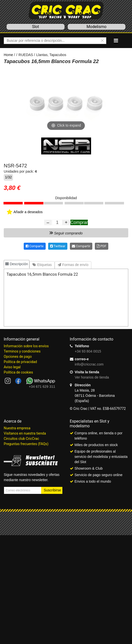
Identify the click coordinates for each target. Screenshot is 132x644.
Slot (35, 27)
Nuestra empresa (17, 428)
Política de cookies (18, 372)
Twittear (58, 246)
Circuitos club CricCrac (21, 439)
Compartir (81, 246)
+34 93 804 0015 (88, 351)
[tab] (17, 264)
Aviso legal (12, 367)
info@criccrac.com (89, 364)
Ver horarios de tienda (92, 377)
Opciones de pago (18, 357)
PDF (102, 246)
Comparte (35, 246)
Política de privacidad (20, 362)
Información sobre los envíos (26, 346)
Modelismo (97, 27)
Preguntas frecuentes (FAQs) (26, 444)
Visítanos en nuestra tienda (25, 433)
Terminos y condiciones (22, 351)
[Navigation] (116, 41)
